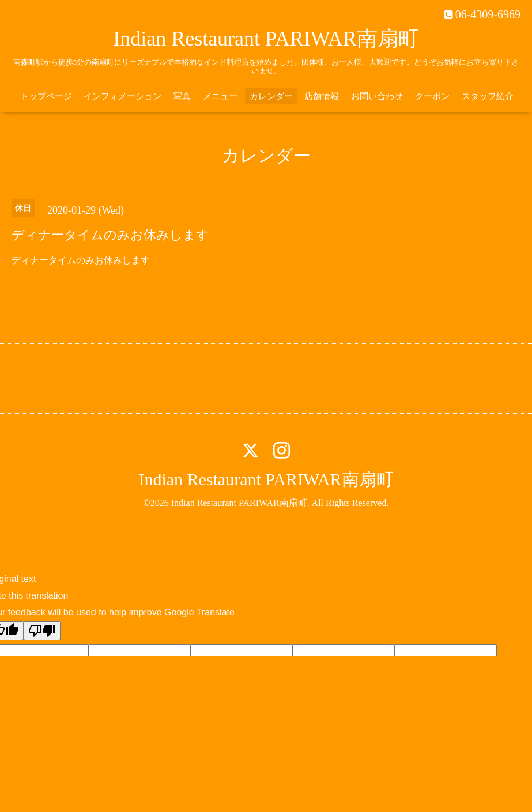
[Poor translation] (42, 631)
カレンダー (271, 96)
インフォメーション (122, 96)
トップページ (46, 96)
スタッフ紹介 (488, 96)
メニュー (220, 96)
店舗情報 (322, 96)
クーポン (432, 96)
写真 (182, 96)
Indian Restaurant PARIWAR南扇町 (266, 39)
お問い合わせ (377, 96)
